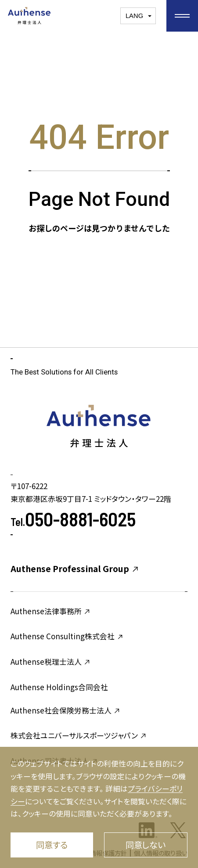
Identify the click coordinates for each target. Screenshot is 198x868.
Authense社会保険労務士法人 (66, 710)
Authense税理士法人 (51, 661)
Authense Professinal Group (75, 569)
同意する (52, 845)
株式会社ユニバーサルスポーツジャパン (79, 735)
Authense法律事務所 (51, 611)
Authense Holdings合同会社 (59, 687)
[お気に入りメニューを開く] (182, 16)
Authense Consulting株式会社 (67, 636)
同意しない (146, 845)
